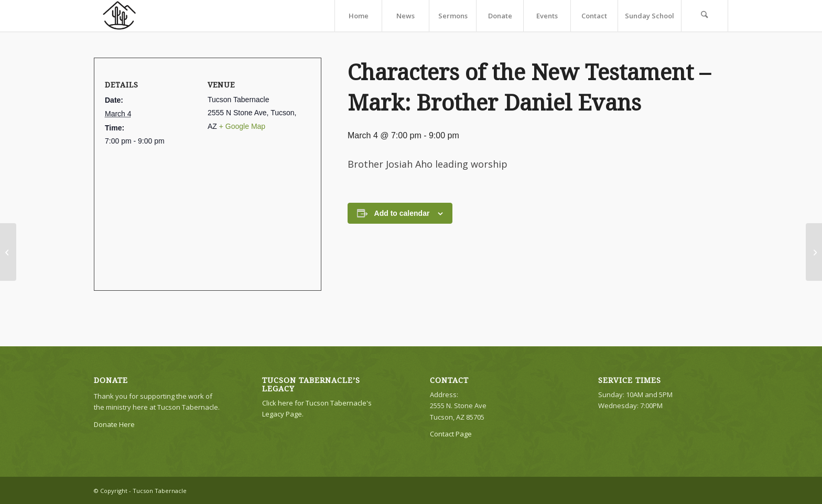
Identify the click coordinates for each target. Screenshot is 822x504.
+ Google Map (242, 126)
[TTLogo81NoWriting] (119, 16)
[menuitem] (358, 16)
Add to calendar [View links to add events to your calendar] (402, 213)
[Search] (705, 16)
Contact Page (451, 434)
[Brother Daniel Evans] (814, 252)
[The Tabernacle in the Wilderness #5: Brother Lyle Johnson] (8, 252)
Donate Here (114, 424)
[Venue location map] (203, 213)
